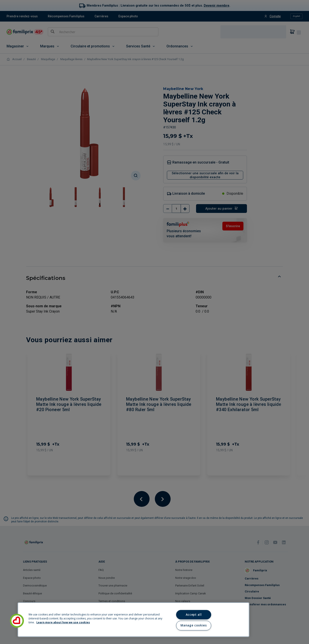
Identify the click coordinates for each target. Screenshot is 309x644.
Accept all (194, 615)
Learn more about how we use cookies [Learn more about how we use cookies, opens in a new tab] (63, 622)
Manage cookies (194, 625)
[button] (17, 621)
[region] (133, 620)
